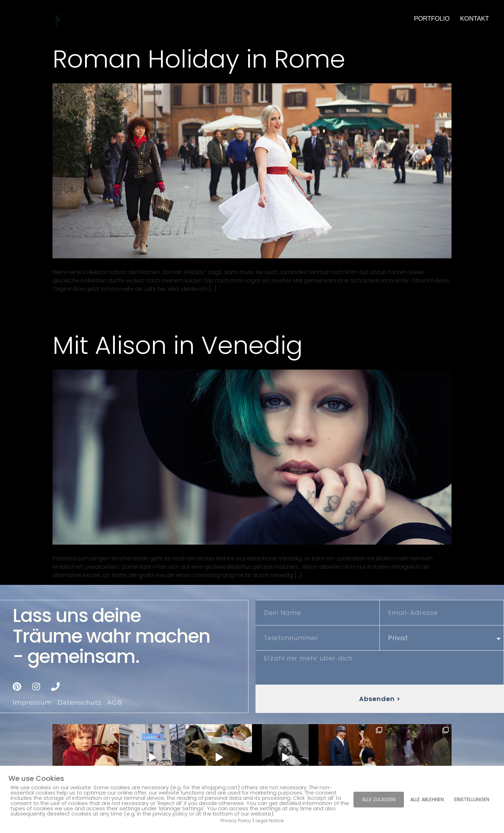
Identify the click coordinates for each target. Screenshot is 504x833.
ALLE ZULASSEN (379, 799)
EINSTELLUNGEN (472, 799)
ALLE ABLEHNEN (427, 799)
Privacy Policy (236, 821)
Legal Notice (270, 821)
